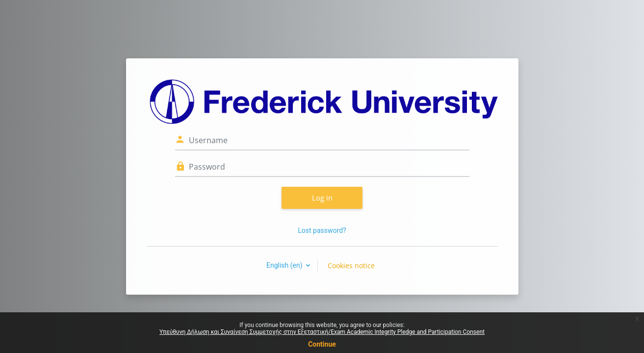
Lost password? (322, 230)
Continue (322, 344)
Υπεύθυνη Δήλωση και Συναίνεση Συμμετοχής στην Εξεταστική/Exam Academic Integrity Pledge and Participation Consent (322, 332)
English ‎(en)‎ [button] (285, 265)
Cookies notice (351, 265)
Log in (322, 198)
